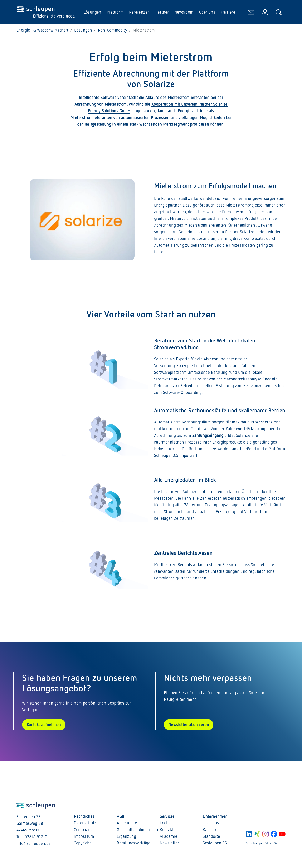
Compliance (84, 831)
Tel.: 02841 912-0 (32, 838)
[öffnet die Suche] (278, 13)
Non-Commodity (113, 31)
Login (165, 824)
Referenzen (139, 13)
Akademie (169, 838)
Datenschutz (85, 824)
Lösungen (92, 13)
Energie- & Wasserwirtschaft (42, 31)
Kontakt (167, 831)
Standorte (211, 838)
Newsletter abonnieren (189, 726)
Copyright (82, 844)
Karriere (228, 13)
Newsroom (183, 13)
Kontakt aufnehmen (45, 726)
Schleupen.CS (215, 844)
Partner (162, 13)
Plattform (115, 13)
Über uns (207, 13)
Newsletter (169, 844)
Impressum (84, 838)
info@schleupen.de (34, 845)
